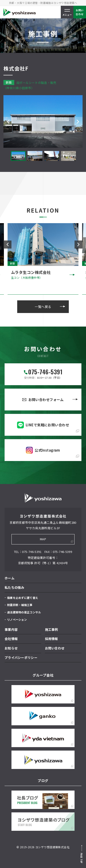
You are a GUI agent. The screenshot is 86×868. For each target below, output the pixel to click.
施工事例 (51, 629)
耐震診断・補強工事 (20, 605)
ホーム (10, 578)
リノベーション (17, 619)
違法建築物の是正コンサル (24, 612)
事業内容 (11, 629)
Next (78, 122)
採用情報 (51, 639)
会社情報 (11, 639)
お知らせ (11, 648)
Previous (8, 122)
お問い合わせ (55, 648)
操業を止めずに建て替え (23, 598)
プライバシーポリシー (21, 657)
